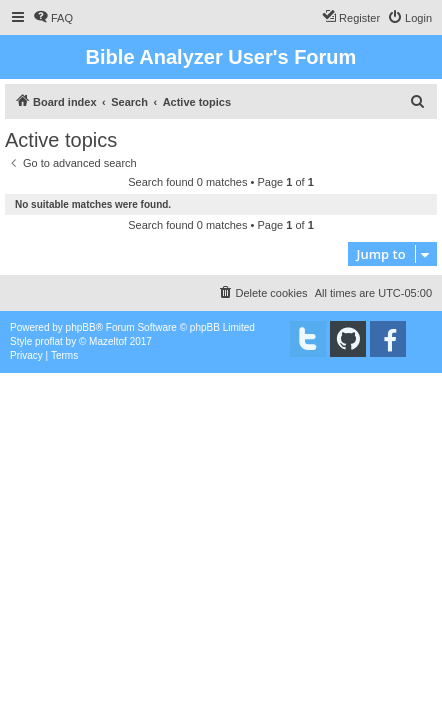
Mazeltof (108, 341)
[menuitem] (53, 18)
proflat (49, 341)
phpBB (81, 327)
